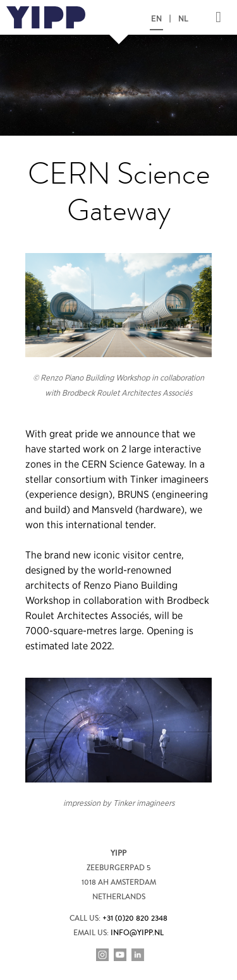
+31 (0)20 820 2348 (135, 918)
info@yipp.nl (137, 933)
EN (156, 19)
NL (183, 19)
